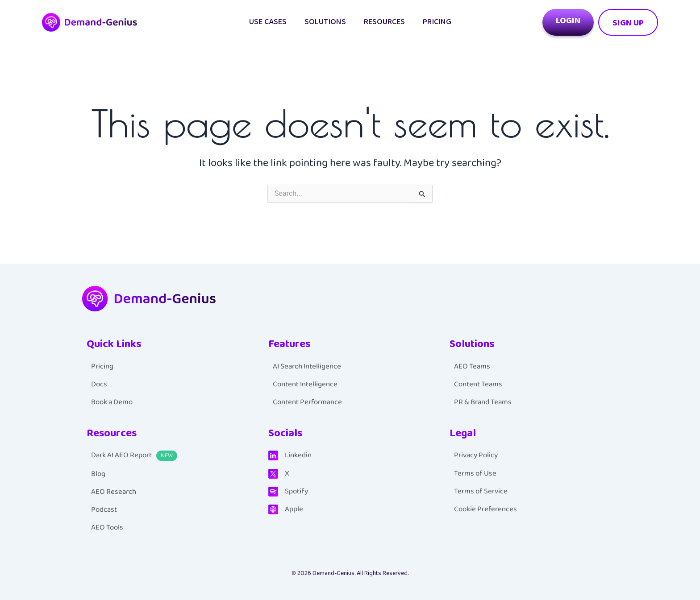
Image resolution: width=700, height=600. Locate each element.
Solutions (325, 22)
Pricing (437, 22)
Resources (384, 22)
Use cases (268, 22)
